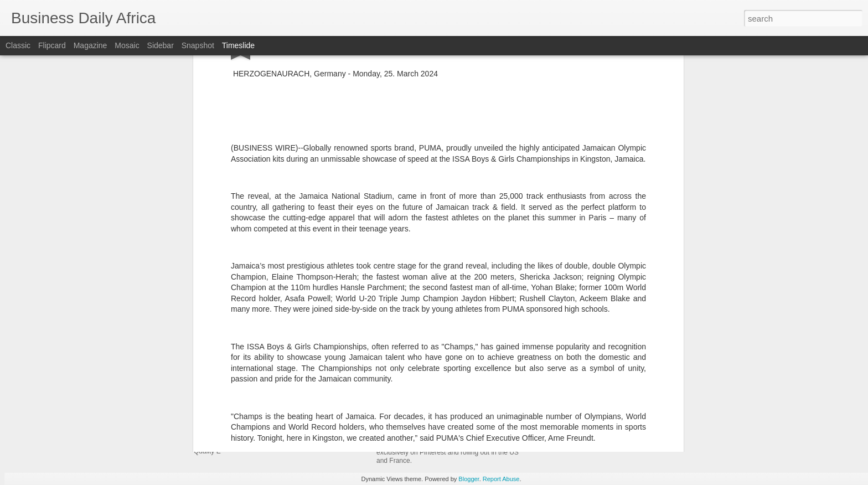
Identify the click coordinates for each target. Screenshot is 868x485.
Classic (18, 45)
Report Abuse (501, 479)
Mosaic (127, 45)
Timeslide (238, 45)
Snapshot (198, 45)
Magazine (91, 45)
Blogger (469, 479)
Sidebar (161, 45)
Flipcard (52, 45)
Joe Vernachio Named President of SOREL (472, 328)
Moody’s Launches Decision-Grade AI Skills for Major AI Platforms (656, 345)
